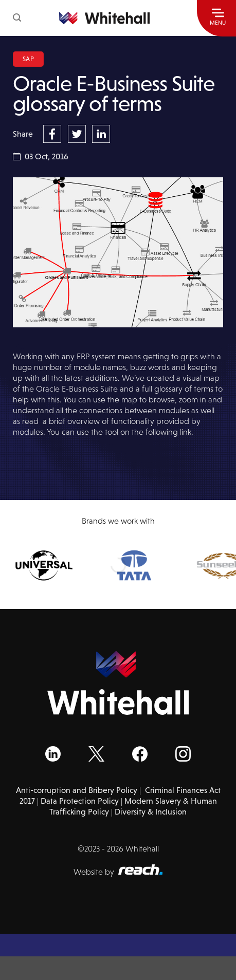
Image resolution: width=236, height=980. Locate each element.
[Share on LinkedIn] (101, 133)
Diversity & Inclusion (151, 812)
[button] (17, 18)
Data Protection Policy (80, 801)
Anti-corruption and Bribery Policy (77, 790)
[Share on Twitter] (78, 133)
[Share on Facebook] (53, 133)
